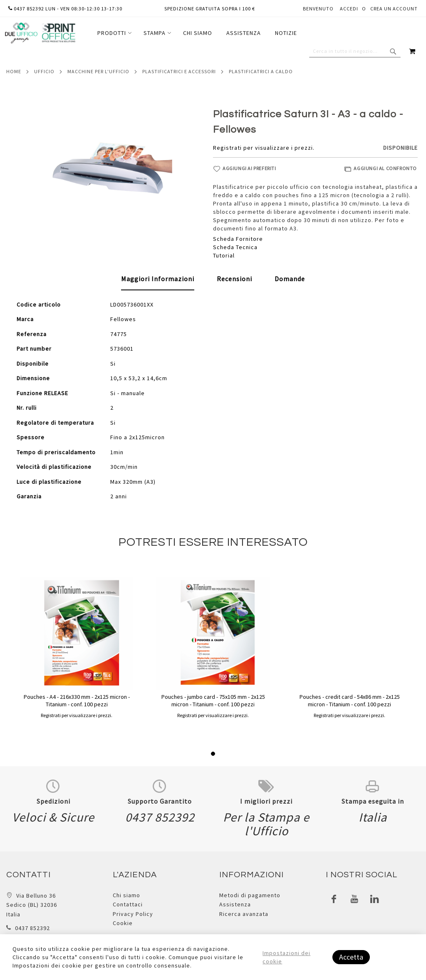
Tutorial (224, 255)
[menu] (197, 33)
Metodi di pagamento (250, 895)
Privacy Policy (133, 914)
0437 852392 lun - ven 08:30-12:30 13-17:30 (65, 9)
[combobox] (355, 51)
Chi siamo (126, 895)
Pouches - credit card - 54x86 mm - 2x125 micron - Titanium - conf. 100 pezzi (350, 700)
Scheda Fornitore (238, 239)
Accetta (351, 957)
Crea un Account (394, 9)
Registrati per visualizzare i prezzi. (264, 148)
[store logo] (40, 33)
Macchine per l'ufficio (98, 71)
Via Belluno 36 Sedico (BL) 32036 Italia (32, 905)
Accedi (349, 9)
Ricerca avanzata (244, 914)
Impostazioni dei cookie (286, 957)
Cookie (123, 923)
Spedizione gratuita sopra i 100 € (210, 9)
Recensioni (234, 279)
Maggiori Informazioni (158, 279)
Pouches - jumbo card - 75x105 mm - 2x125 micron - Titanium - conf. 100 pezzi (213, 700)
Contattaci (128, 904)
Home (14, 71)
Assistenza (235, 904)
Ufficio (44, 71)
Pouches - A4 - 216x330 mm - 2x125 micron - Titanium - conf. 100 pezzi (77, 700)
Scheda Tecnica (235, 247)
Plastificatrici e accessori (179, 71)
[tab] (158, 279)
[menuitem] (113, 33)
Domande (290, 279)
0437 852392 (32, 928)
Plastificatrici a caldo (261, 71)
